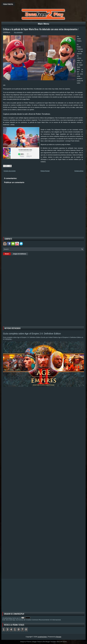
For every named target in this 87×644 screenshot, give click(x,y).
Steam (7, 254)
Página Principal (45, 171)
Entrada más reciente (10, 171)
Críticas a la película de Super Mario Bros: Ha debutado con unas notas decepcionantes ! (41, 29)
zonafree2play (42, 637)
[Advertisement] (20, 290)
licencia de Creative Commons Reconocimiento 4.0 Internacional (39, 620)
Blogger (59, 637)
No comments (18, 32)
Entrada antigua (79, 171)
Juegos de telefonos (20, 254)
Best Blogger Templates (50, 642)
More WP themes (62, 642)
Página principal (8, 4)
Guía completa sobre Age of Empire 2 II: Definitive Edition (32, 334)
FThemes (29, 642)
